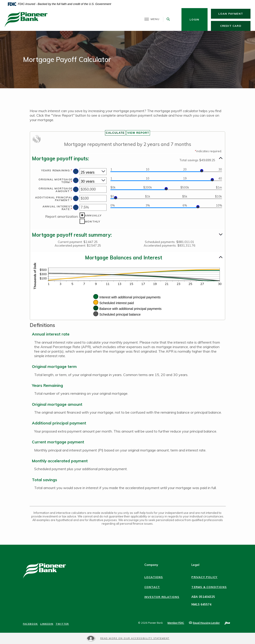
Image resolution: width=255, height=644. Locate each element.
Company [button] (151, 565)
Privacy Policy (204, 577)
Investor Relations (162, 597)
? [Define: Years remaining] (76, 171)
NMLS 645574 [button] (201, 604)
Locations (154, 577)
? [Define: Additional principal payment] (76, 198)
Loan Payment (234, 14)
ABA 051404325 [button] (203, 597)
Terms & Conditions (209, 587)
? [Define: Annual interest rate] (76, 207)
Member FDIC (176, 623)
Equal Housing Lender (206, 623)
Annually (93, 215)
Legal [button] (195, 565)
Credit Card (235, 26)
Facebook (30, 624)
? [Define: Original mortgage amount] (76, 189)
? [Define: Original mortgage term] (76, 180)
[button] (127, 159)
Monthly (93, 222)
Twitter (62, 624)
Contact (152, 587)
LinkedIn (47, 624)
